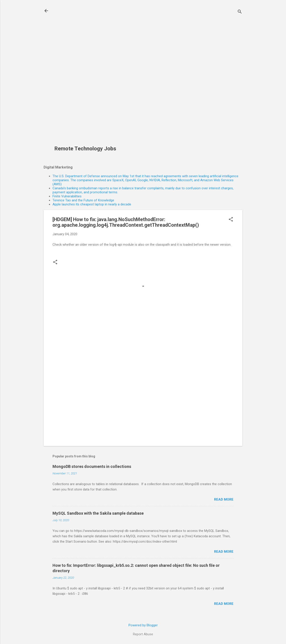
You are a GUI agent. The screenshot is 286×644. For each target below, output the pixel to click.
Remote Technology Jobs (85, 149)
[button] (231, 220)
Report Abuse (143, 634)
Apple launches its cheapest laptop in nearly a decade (92, 204)
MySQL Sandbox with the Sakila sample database (98, 513)
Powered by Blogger (143, 625)
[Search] (240, 12)
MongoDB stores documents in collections (92, 466)
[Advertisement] (87, 75)
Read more (224, 499)
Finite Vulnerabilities (67, 196)
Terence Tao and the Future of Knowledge (83, 200)
